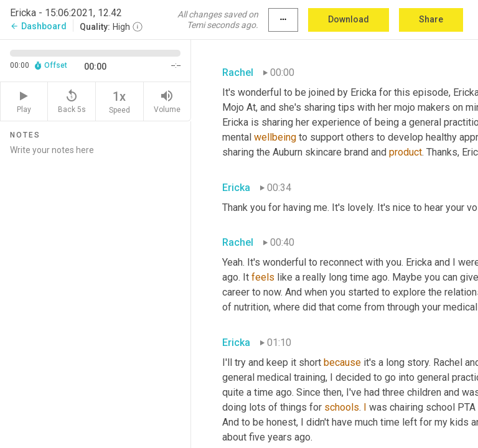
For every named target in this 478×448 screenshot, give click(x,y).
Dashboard (38, 26)
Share (431, 19)
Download (349, 19)
